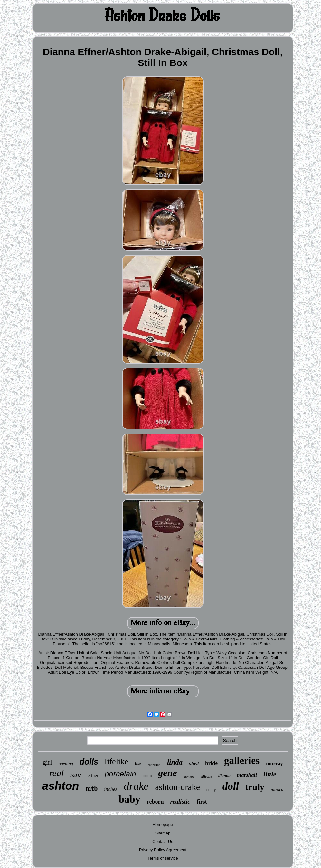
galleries (242, 761)
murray (274, 763)
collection (154, 765)
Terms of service (163, 858)
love (138, 764)
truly (255, 787)
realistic (180, 801)
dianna (224, 776)
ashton (61, 786)
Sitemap (163, 833)
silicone (206, 776)
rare (76, 775)
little (270, 774)
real (57, 773)
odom (147, 776)
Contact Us (163, 841)
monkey (189, 776)
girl (47, 762)
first (202, 802)
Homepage (163, 825)
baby (129, 799)
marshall (247, 775)
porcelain (120, 774)
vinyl (194, 764)
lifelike (117, 761)
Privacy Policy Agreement (163, 850)
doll (231, 786)
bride (211, 763)
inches (111, 789)
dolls (89, 762)
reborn (155, 802)
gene (167, 773)
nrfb (91, 788)
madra (277, 789)
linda (175, 762)
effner (93, 776)
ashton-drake (178, 787)
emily (211, 790)
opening (66, 764)
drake (136, 786)
